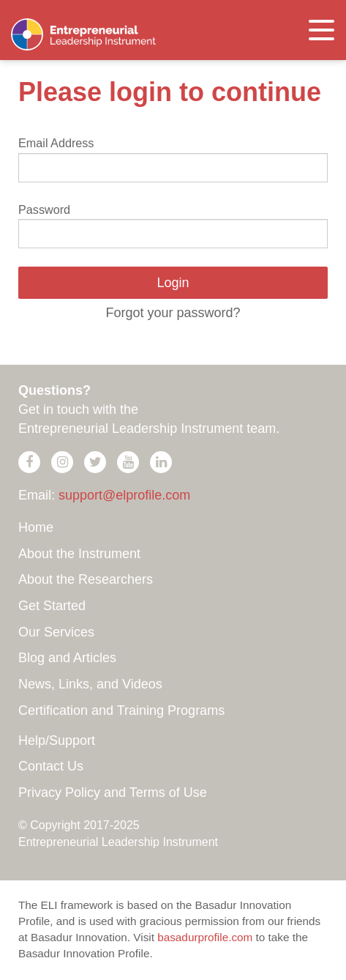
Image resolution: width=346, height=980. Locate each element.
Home (36, 527)
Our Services (56, 632)
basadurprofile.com (205, 937)
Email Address (56, 143)
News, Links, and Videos (90, 684)
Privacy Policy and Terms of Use (113, 792)
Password (44, 209)
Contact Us (51, 766)
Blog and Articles (67, 658)
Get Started (52, 606)
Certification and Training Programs (121, 710)
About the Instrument (79, 554)
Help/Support (57, 740)
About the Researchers (86, 579)
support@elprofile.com (124, 495)
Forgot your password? (173, 313)
